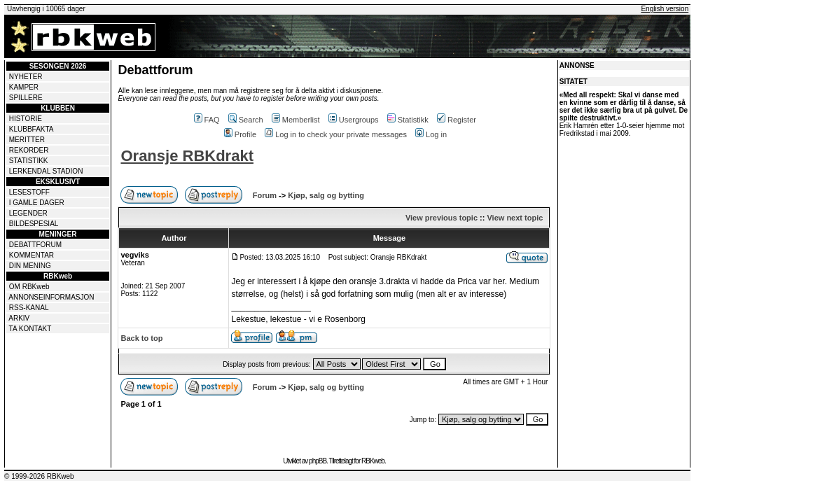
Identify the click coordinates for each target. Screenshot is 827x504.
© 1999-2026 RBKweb (39, 476)
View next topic (515, 218)
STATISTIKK (29, 161)
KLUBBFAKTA (32, 129)
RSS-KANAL (29, 308)
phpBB (318, 461)
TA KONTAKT (30, 329)
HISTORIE (26, 119)
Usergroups (354, 120)
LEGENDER (28, 213)
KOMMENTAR (32, 255)
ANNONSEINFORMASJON (51, 297)
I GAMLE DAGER (37, 203)
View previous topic (442, 218)
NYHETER (26, 77)
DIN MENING (30, 266)
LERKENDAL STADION (46, 171)
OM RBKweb (29, 287)
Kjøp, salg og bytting (326, 195)
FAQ (207, 120)
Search (246, 120)
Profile (240, 134)
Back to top (141, 338)
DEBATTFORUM (35, 245)
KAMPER (24, 87)
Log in (431, 134)
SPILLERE (26, 98)
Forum (265, 195)
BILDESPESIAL (34, 224)
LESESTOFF (29, 192)
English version (665, 9)
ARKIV (19, 318)
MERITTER (27, 140)
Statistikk (408, 120)
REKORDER (29, 150)
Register (457, 120)
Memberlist (296, 120)
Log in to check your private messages (336, 134)
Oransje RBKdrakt (187, 156)
